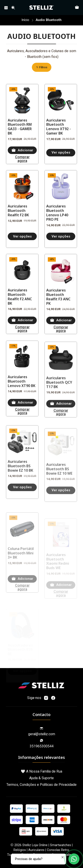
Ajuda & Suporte (41, 778)
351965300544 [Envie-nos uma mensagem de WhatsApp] (42, 744)
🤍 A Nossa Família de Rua (41, 771)
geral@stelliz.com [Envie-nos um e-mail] (42, 731)
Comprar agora (22, 159)
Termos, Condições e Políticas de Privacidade (41, 785)
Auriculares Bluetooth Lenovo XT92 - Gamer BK (59, 127)
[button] (42, 67)
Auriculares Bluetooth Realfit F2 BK (18, 231)
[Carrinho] (77, 8)
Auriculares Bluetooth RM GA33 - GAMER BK (20, 127)
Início (25, 20)
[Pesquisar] (13, 8)
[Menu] (6, 8)
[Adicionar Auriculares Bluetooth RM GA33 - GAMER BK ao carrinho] (22, 150)
